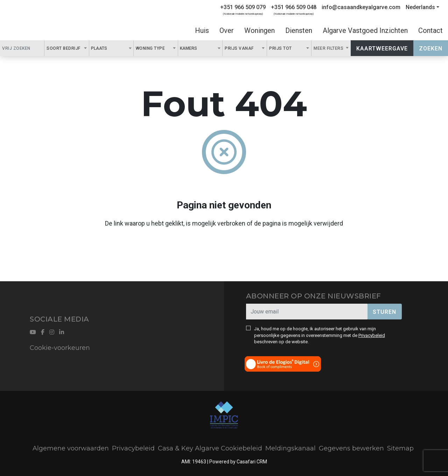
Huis (202, 30)
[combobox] (67, 48)
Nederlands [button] (420, 7)
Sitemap (400, 448)
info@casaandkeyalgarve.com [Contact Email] (361, 7)
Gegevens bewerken (351, 448)
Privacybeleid (372, 335)
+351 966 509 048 (294, 7)
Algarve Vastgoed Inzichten (365, 30)
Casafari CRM (252, 462)
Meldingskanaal (290, 448)
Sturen (384, 312)
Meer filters (329, 48)
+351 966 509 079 (243, 7)
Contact (430, 30)
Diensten (299, 30)
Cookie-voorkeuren (60, 348)
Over (227, 30)
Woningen (260, 30)
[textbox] (111, 48)
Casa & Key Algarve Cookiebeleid (210, 448)
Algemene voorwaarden (71, 448)
